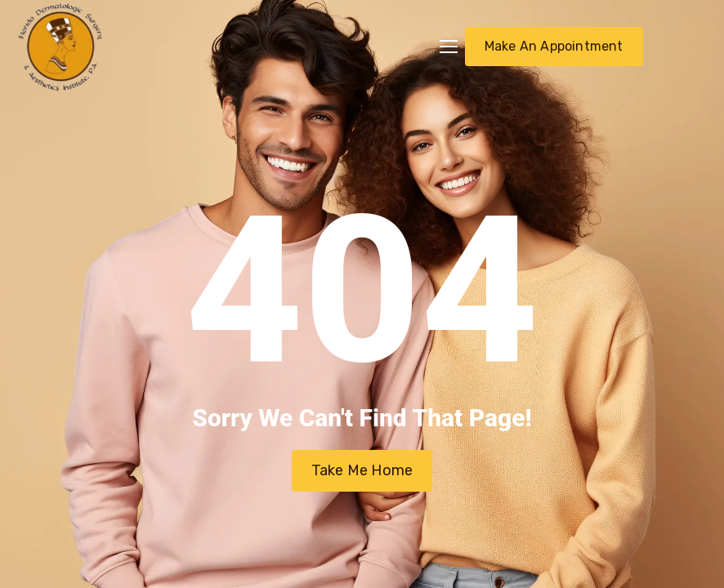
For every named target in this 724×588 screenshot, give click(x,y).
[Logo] (61, 47)
